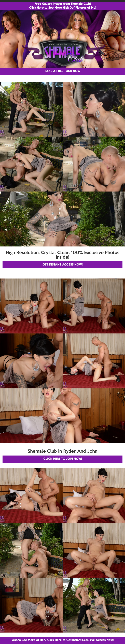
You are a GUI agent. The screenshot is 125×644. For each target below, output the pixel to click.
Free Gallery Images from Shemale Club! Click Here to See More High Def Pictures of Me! (63, 6)
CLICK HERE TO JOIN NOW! (63, 459)
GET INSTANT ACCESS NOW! (63, 265)
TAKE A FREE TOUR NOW (63, 71)
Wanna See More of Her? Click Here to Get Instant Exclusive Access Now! (63, 640)
